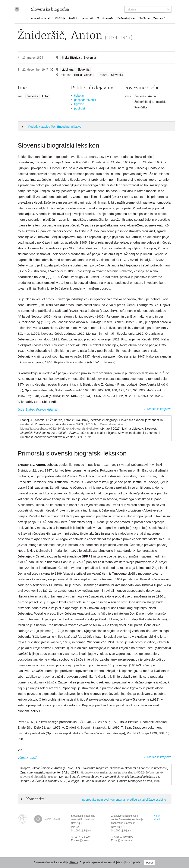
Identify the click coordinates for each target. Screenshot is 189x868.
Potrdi (149, 863)
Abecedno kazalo (41, 19)
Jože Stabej (26, 409)
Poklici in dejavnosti (81, 19)
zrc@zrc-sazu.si (123, 840)
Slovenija (90, 58)
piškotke (73, 862)
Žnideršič (33, 96)
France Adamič (47, 409)
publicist (80, 108)
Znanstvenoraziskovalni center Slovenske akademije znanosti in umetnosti (127, 819)
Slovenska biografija (50, 10)
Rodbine (144, 19)
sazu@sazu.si (82, 840)
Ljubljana (67, 69)
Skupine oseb (105, 19)
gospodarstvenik (85, 100)
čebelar (79, 96)
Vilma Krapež (27, 758)
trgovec (79, 104)
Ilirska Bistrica (71, 58)
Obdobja (60, 19)
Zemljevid (159, 19)
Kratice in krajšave (159, 409)
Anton (46, 96)
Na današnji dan (126, 19)
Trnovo (103, 75)
